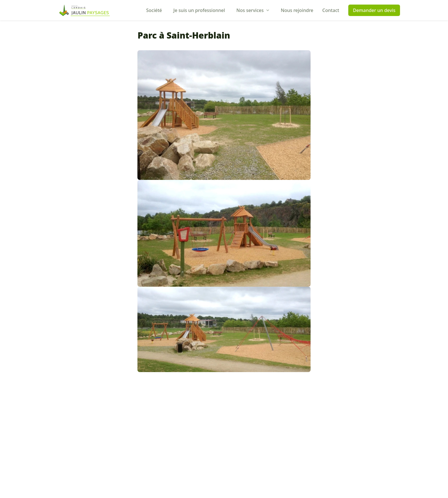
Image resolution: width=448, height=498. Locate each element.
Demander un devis (374, 10)
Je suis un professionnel (199, 10)
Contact (331, 10)
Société (154, 10)
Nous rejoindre (297, 10)
